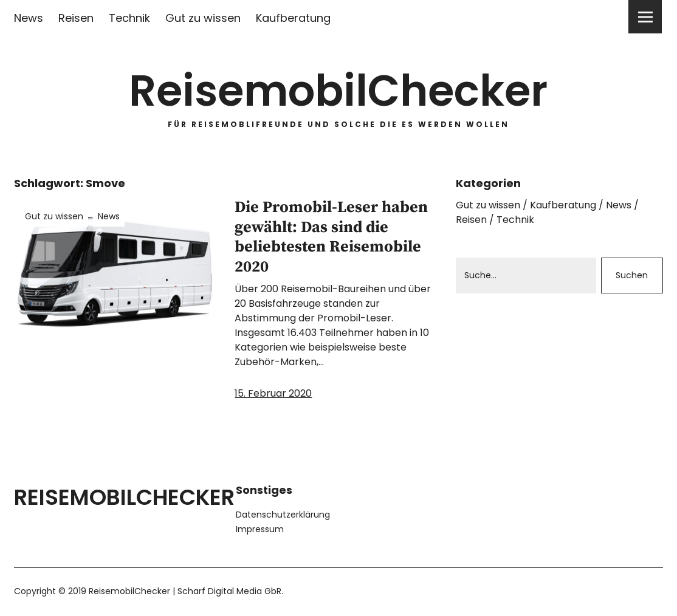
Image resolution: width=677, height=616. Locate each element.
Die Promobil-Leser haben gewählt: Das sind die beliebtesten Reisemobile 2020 (331, 237)
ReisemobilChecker (338, 91)
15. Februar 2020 (273, 393)
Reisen (76, 18)
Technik (129, 18)
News (29, 18)
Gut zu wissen (203, 18)
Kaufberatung (293, 18)
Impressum (260, 529)
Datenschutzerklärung (283, 514)
